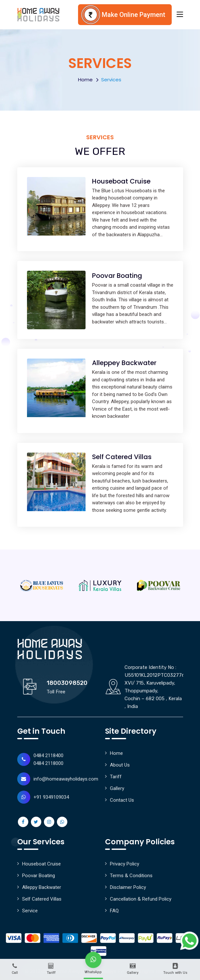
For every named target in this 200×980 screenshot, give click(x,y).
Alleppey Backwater (124, 363)
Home (85, 80)
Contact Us (122, 800)
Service (30, 911)
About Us (120, 765)
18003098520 (67, 683)
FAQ (114, 911)
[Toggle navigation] (180, 15)
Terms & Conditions (131, 876)
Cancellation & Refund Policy (141, 899)
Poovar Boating (117, 276)
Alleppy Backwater (42, 887)
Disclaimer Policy (128, 887)
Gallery (117, 788)
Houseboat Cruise (121, 181)
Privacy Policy (125, 864)
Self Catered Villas (122, 457)
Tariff (116, 777)
